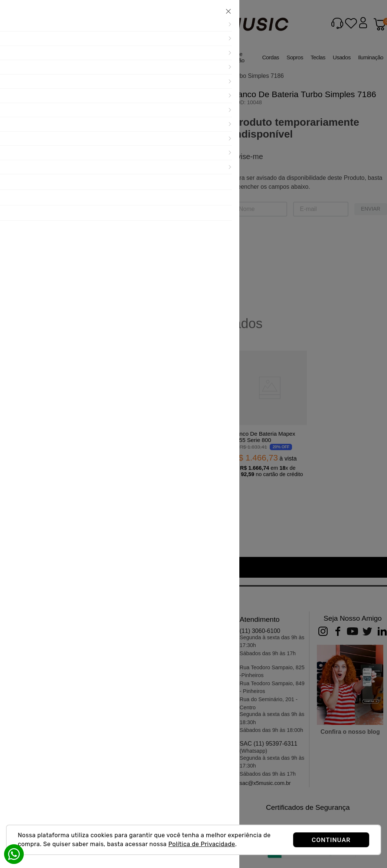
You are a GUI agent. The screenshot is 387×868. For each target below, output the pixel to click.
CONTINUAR (331, 840)
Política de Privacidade (202, 844)
